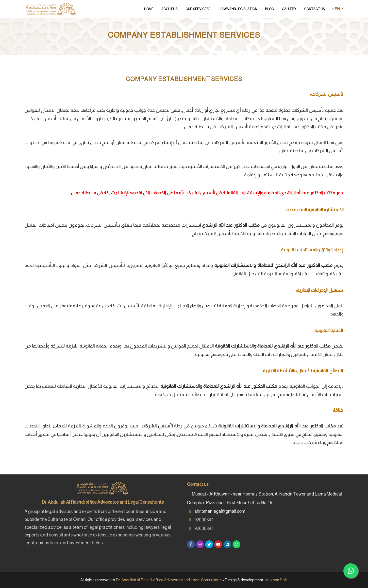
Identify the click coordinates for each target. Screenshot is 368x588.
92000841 (204, 520)
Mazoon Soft (277, 580)
